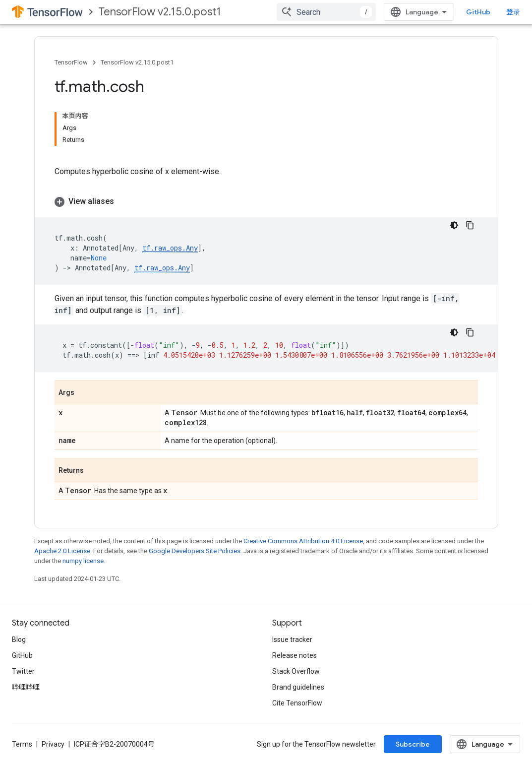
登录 (513, 12)
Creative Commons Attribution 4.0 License (303, 541)
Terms (22, 744)
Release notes (295, 655)
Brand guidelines (298, 687)
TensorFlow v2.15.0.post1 (160, 12)
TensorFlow (71, 62)
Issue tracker (292, 639)
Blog (19, 639)
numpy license (83, 561)
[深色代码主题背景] (454, 225)
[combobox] (326, 12)
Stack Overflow (296, 671)
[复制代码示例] (470, 225)
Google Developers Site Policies (195, 551)
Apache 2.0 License (62, 551)
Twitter (23, 671)
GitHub (478, 12)
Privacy (53, 744)
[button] (266, 201)
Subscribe (413, 744)
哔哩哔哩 (26, 687)
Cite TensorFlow (297, 703)
